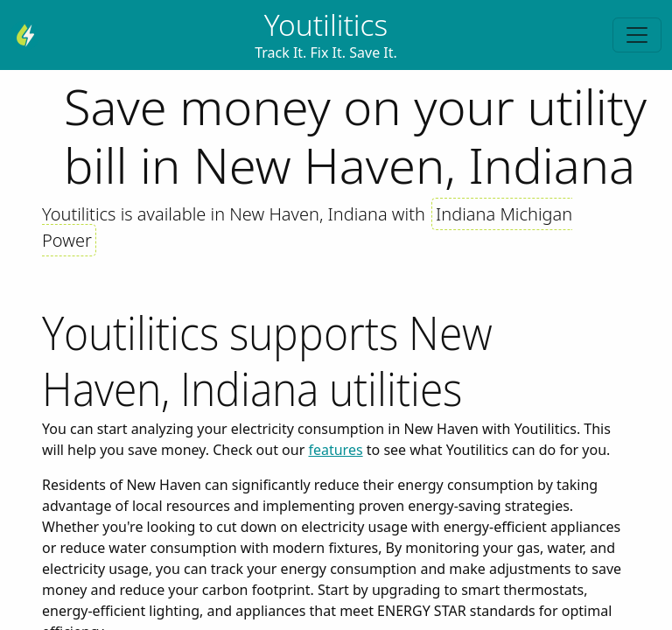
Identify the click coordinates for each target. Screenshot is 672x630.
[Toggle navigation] (637, 35)
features (335, 450)
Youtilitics (326, 24)
